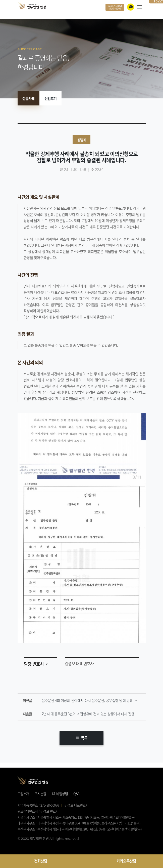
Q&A (76, 794)
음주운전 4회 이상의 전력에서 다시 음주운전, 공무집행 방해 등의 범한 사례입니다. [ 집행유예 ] (94, 700)
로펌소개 (23, 794)
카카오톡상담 (126, 861)
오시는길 (40, 794)
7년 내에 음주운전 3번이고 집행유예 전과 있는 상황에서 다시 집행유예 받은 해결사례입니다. (94, 714)
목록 (82, 738)
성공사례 (28, 98)
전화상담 (41, 861)
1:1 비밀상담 (60, 794)
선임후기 (50, 98)
